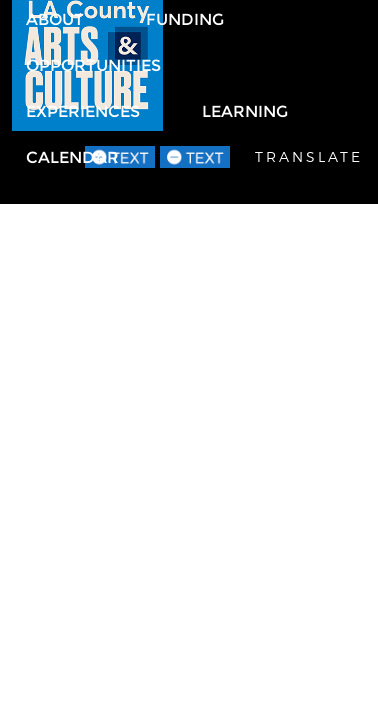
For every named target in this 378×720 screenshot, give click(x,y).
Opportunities (93, 65)
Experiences (83, 111)
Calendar (72, 157)
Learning (245, 111)
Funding (185, 19)
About (55, 19)
